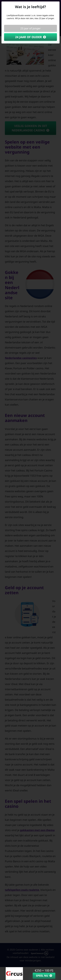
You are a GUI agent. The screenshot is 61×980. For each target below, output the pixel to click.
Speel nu (42, 976)
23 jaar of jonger (30, 28)
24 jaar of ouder (28, 37)
